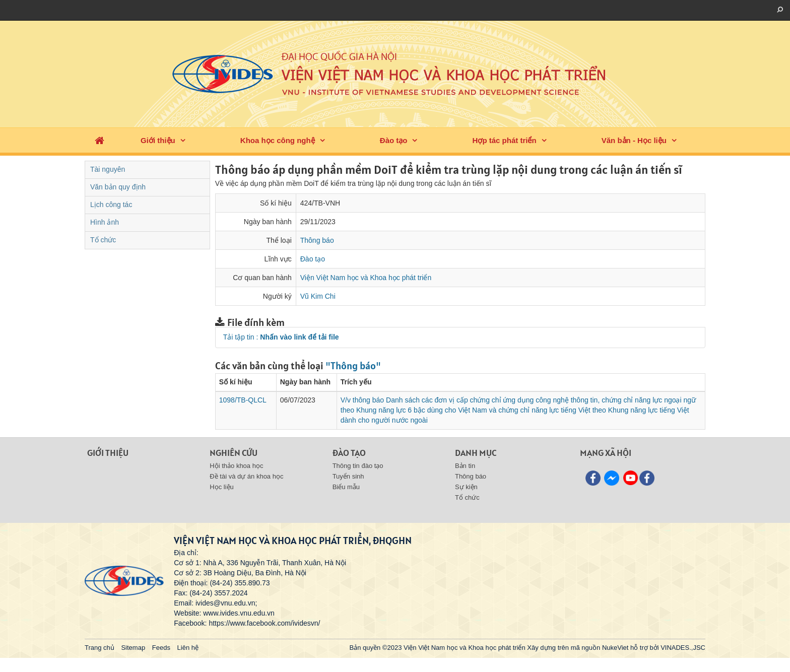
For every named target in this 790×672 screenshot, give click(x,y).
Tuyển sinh (348, 476)
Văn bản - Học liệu (634, 140)
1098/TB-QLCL (243, 400)
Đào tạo (394, 140)
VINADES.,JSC (683, 648)
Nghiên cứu (234, 453)
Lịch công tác (111, 205)
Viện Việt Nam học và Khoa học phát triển (366, 278)
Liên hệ (188, 648)
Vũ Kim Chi (318, 296)
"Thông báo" (353, 366)
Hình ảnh (105, 222)
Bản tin (465, 466)
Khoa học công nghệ (278, 140)
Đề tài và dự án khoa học (246, 476)
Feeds (161, 648)
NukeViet (615, 648)
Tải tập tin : (281, 337)
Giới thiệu (158, 140)
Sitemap (133, 648)
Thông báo (317, 240)
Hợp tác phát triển (505, 140)
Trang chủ (100, 648)
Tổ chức (103, 240)
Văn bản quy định (118, 187)
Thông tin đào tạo (358, 466)
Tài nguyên (108, 169)
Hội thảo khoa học (236, 466)
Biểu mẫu (346, 487)
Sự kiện (466, 487)
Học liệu (222, 487)
